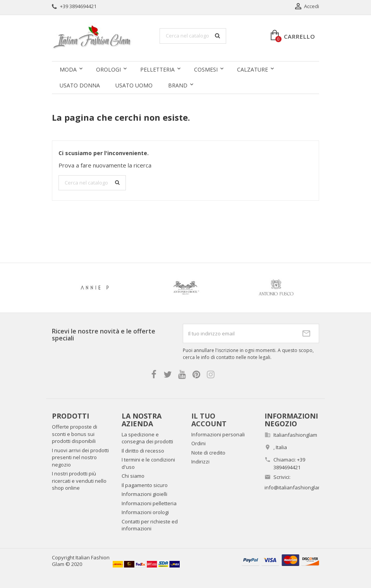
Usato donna (80, 85)
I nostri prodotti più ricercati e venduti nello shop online (79, 481)
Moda (68, 69)
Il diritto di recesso (143, 451)
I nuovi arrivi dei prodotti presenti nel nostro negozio (80, 457)
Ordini (198, 443)
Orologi (108, 69)
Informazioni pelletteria (149, 503)
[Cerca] (193, 36)
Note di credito (208, 453)
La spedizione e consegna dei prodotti (147, 438)
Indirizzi (200, 462)
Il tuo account (209, 420)
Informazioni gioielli (144, 494)
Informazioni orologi (145, 512)
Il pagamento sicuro (145, 485)
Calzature (252, 69)
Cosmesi (206, 69)
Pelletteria (157, 69)
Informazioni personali (218, 434)
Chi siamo (133, 476)
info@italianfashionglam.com (299, 487)
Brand (178, 85)
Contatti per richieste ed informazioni (150, 525)
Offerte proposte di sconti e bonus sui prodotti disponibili (75, 434)
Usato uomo (134, 85)
